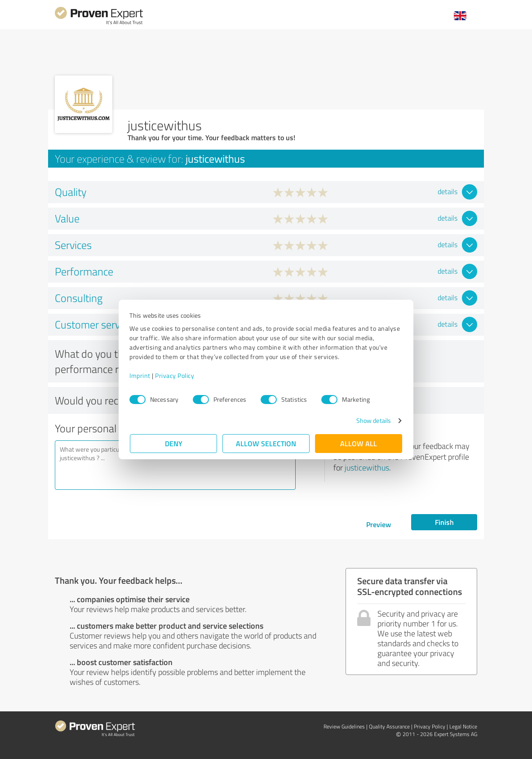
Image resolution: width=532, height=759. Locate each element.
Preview (379, 524)
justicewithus (367, 467)
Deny (174, 443)
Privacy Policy (175, 375)
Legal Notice (463, 726)
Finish (444, 522)
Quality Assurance (389, 726)
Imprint (140, 375)
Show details (373, 420)
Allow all (359, 443)
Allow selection (266, 443)
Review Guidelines (344, 726)
